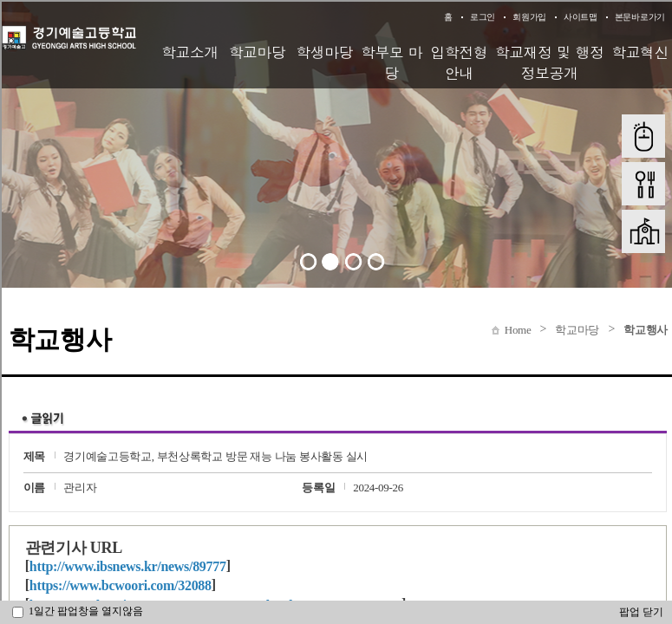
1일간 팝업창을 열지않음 (78, 611)
